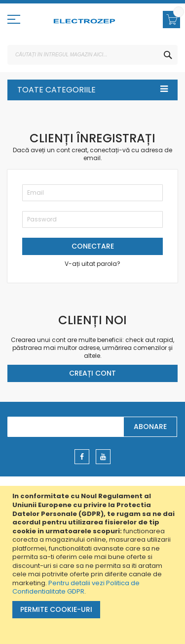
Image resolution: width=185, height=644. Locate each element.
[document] (94, 565)
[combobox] (92, 55)
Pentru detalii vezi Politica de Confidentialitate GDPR (76, 587)
